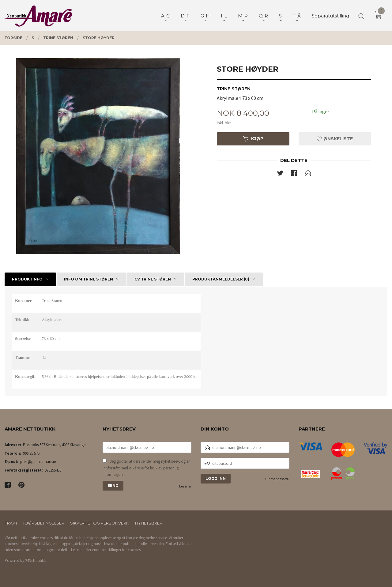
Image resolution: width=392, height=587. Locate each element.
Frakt (11, 523)
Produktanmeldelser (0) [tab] (221, 279)
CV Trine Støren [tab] (153, 279)
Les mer (185, 486)
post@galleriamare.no (39, 462)
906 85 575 (31, 453)
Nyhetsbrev (149, 523)
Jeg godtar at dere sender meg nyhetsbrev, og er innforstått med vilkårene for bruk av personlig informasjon (146, 468)
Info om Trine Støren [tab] (89, 279)
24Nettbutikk (35, 561)
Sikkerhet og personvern (100, 523)
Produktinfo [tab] (27, 279)
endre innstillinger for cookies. (117, 550)
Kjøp (253, 139)
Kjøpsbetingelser (44, 523)
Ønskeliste (335, 139)
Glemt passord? (277, 479)
